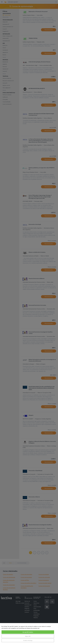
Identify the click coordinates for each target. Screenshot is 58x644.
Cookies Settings (28, 640)
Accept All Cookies (28, 632)
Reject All (28, 636)
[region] (29, 634)
